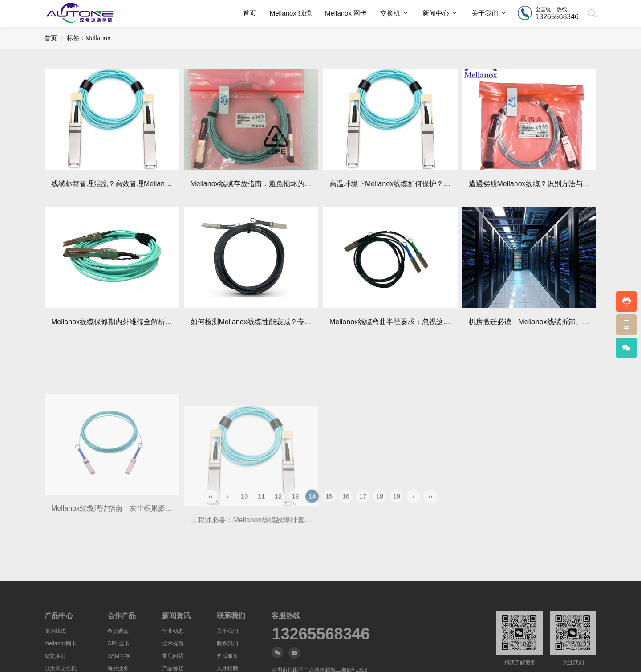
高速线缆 (55, 631)
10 (245, 509)
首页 (250, 13)
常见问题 (173, 656)
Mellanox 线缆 (291, 13)
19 (397, 509)
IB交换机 (55, 656)
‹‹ (211, 509)
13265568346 (320, 634)
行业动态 (173, 631)
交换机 (390, 13)
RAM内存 (119, 656)
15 (329, 509)
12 (278, 509)
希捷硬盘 (118, 631)
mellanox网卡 (61, 643)
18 (380, 509)
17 (363, 509)
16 (346, 509)
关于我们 (485, 13)
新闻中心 (436, 13)
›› (430, 509)
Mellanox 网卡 (346, 13)
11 (262, 509)
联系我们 (227, 643)
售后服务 (227, 656)
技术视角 (173, 643)
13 (295, 509)
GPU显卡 (118, 643)
